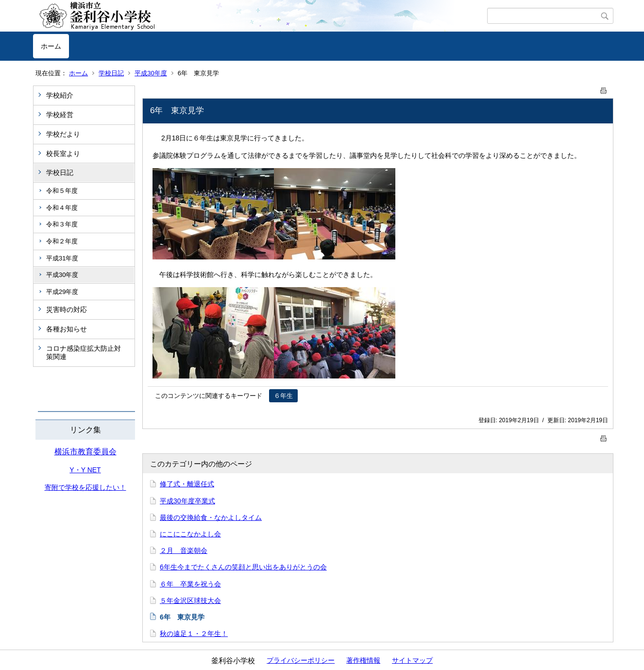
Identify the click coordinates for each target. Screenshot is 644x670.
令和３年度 (62, 224)
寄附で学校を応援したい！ (85, 487)
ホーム (51, 46)
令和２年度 (62, 241)
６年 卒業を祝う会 (190, 584)
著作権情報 (363, 660)
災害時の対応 (67, 309)
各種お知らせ (67, 329)
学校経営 (60, 115)
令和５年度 (62, 191)
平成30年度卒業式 (187, 501)
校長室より (63, 154)
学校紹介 (60, 95)
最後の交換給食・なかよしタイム (211, 517)
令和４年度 (62, 208)
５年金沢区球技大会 (190, 601)
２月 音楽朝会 (184, 550)
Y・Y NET (85, 470)
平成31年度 (62, 258)
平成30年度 (151, 73)
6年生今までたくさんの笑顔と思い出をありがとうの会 (243, 567)
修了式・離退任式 (187, 484)
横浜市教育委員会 (85, 452)
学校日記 (111, 73)
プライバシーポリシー (301, 660)
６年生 (283, 396)
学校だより (63, 134)
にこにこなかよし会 (190, 534)
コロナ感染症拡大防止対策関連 (84, 352)
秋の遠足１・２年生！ (194, 634)
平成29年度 (62, 292)
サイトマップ (412, 660)
